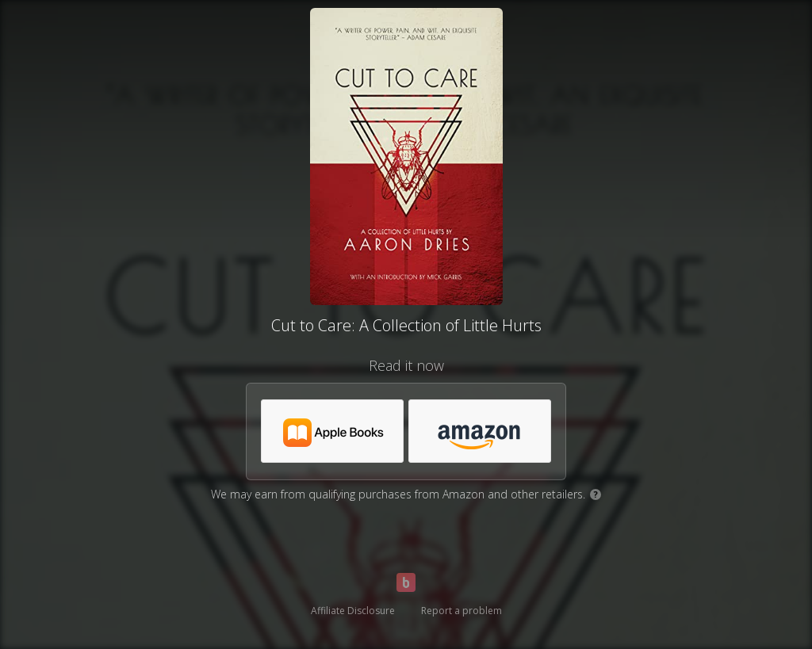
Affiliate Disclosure (353, 611)
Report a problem (462, 611)
